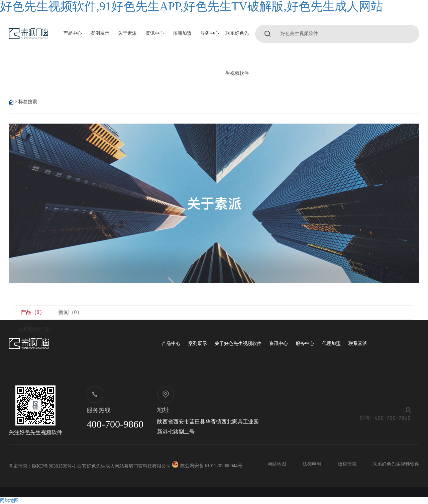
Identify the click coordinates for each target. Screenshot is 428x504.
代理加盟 (331, 344)
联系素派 (358, 344)
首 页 (11, 102)
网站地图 (277, 464)
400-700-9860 (115, 424)
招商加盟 (182, 33)
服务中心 (210, 33)
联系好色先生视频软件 (237, 53)
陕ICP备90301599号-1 (54, 466)
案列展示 (198, 344)
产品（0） (33, 312)
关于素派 (127, 33)
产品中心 (73, 33)
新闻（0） (70, 312)
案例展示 (100, 33)
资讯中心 (155, 33)
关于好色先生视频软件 (238, 344)
